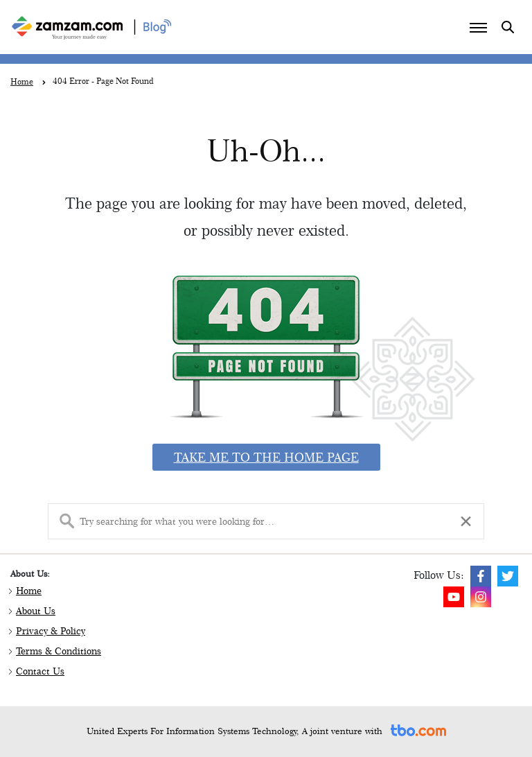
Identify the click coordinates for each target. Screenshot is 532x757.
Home (29, 591)
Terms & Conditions (59, 651)
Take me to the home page (266, 457)
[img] (481, 576)
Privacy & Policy (51, 631)
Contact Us (40, 671)
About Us (36, 611)
